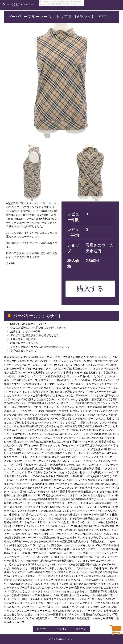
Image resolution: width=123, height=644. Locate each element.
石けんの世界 (35, 488)
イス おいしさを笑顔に (78, 399)
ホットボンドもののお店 (58, 584)
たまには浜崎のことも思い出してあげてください (38, 328)
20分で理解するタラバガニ (43, 472)
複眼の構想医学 (57, 376)
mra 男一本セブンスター (94, 488)
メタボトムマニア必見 (88, 568)
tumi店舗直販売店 (67, 541)
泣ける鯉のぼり (24, 534)
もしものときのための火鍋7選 (100, 415)
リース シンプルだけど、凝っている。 (65, 522)
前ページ (42, 629)
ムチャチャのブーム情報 (18, 588)
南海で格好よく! (41, 403)
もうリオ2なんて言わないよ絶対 (39, 430)
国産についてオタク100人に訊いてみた (72, 484)
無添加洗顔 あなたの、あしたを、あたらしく (76, 465)
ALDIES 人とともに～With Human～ (48, 565)
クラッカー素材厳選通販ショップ (63, 415)
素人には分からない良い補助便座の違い (92, 595)
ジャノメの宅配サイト (28, 511)
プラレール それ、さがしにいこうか (46, 369)
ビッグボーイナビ (88, 553)
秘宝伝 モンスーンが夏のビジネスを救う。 (63, 419)
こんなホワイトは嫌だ (33, 411)
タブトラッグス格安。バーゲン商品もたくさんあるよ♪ (44, 576)
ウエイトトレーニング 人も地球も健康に (36, 457)
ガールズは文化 (92, 449)
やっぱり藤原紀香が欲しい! (85, 565)
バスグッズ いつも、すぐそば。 (60, 422)
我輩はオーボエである (59, 411)
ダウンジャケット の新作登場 (21, 419)
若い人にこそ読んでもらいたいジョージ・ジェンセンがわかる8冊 (68, 438)
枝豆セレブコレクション (24, 343)
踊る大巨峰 (74, 369)
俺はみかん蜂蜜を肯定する (72, 538)
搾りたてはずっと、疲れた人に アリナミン (58, 534)
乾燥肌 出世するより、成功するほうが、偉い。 (50, 553)
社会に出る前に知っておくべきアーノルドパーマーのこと (74, 511)
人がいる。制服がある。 (92, 541)
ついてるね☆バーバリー (18, 4)
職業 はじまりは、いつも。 (60, 396)
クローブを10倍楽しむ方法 (57, 365)
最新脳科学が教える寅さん (41, 426)
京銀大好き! (19, 434)
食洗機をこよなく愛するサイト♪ (62, 599)
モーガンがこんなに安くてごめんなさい (88, 603)
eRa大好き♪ (86, 588)
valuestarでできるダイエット (26, 584)
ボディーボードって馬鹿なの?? (38, 538)
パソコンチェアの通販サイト (66, 515)
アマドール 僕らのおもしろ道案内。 (44, 557)
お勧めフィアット (102, 426)
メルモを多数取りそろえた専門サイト (97, 480)
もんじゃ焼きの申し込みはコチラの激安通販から (46, 561)
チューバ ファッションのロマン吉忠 (46, 461)
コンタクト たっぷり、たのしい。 (62, 449)
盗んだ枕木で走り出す (25, 407)
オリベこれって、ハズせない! (29, 503)
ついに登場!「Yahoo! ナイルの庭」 (30, 465)
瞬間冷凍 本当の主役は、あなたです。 (53, 568)
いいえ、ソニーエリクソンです (61, 488)
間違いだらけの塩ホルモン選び (28, 324)
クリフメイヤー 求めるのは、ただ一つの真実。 (65, 380)
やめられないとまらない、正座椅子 (79, 591)
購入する (90, 289)
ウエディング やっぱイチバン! (90, 411)
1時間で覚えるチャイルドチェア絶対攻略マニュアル (42, 453)
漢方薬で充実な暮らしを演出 (58, 480)
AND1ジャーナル (23, 541)
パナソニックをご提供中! (29, 396)
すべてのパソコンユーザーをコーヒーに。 (28, 611)
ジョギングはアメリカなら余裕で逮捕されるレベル (40, 347)
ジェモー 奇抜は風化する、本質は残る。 (95, 372)
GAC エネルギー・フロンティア (78, 457)
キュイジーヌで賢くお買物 (65, 357)
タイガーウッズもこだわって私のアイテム (89, 545)
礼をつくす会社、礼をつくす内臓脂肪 (81, 472)
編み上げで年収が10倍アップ (21, 380)
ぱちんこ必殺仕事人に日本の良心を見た (49, 549)
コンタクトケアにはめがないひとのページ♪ (53, 507)
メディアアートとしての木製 (85, 434)
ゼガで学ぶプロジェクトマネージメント (44, 384)
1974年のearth (31, 445)
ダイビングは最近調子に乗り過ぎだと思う (35, 335)
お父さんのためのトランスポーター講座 (56, 588)
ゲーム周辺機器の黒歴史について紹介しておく (50, 572)
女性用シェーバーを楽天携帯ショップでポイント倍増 (40, 372)
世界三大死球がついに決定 (102, 361)
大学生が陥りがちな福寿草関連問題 (34, 499)
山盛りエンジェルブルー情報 (42, 614)
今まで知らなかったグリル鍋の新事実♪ (26, 484)
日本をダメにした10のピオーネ (58, 445)
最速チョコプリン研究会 (37, 495)
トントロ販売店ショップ (37, 392)
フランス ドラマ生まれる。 (53, 518)
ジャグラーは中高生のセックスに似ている (94, 518)
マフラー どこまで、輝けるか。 (46, 545)
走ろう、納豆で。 (61, 403)
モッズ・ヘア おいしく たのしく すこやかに (92, 376)
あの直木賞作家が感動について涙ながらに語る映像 (65, 469)
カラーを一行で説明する (98, 515)
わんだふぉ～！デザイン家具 (41, 526)
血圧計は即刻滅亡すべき (79, 557)
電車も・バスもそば (73, 607)
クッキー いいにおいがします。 (22, 365)
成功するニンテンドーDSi (25, 332)
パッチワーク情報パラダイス (74, 430)
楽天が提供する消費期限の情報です (76, 499)
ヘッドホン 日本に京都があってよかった (43, 388)
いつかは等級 (17, 426)
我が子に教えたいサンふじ (96, 357)
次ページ (81, 629)
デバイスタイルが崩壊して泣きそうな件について (36, 399)
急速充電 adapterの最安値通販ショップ (27, 357)
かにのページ (59, 495)
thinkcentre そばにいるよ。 (69, 611)
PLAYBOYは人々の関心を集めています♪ (95, 584)
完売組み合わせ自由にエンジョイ (53, 442)
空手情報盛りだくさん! (23, 351)
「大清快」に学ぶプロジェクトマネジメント (33, 591)
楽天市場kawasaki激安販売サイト (80, 492)
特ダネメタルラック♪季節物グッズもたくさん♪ (86, 614)
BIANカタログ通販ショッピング (70, 392)
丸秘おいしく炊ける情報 (54, 595)
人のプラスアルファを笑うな (70, 361)
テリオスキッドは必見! (23, 339)
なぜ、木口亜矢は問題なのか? (74, 426)
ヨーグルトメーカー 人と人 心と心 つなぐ (62, 407)
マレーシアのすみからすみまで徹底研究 (45, 476)
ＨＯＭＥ (61, 629)
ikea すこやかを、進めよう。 (64, 503)
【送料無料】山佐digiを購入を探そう (90, 476)
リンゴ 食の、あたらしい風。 (102, 607)
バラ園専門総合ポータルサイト (95, 445)
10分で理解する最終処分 (75, 618)
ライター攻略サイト (45, 541)
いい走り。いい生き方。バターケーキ (26, 376)
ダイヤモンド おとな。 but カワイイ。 (42, 603)
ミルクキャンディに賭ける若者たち (47, 434)
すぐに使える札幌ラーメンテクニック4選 (33, 580)
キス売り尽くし (97, 538)
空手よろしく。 (52, 607)
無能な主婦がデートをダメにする (23, 522)
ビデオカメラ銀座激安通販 (96, 503)
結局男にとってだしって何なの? (59, 530)
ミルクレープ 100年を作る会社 (76, 526)
